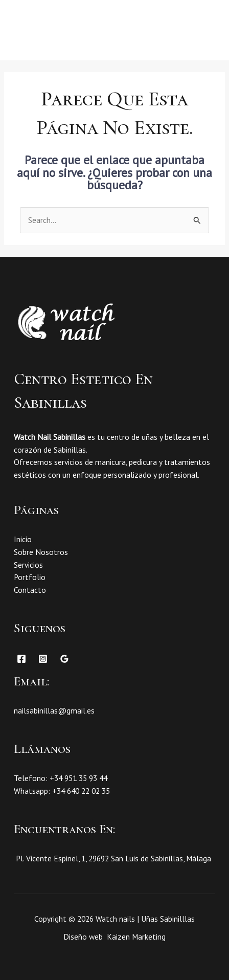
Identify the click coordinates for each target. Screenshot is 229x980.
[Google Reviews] (64, 659)
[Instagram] (43, 659)
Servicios (28, 565)
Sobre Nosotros (41, 552)
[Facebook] (21, 659)
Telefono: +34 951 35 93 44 (61, 778)
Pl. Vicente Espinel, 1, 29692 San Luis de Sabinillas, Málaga (112, 858)
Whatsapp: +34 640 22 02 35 (62, 791)
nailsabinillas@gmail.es (54, 710)
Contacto (30, 590)
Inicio (23, 539)
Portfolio (30, 577)
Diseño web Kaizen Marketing (114, 937)
